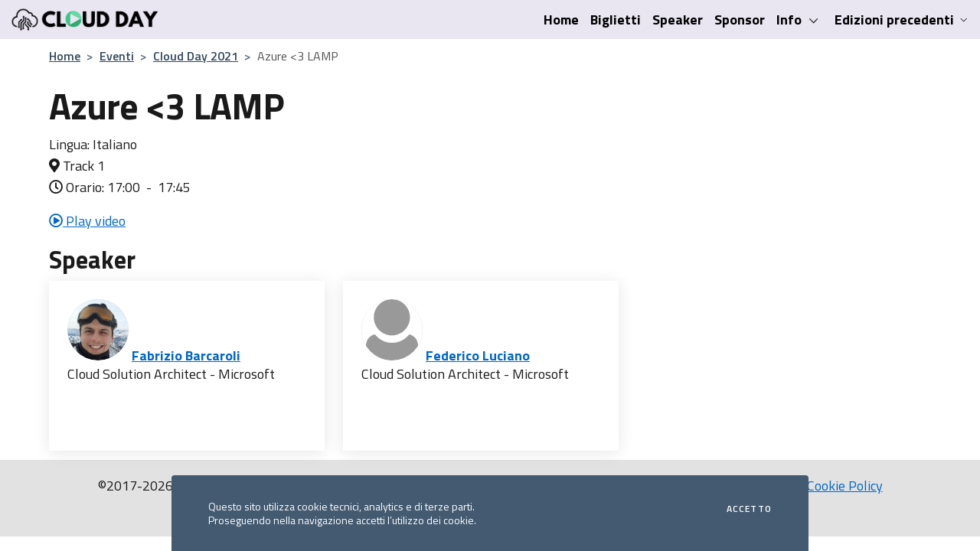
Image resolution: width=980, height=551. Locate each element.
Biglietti (616, 20)
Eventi (117, 56)
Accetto (749, 509)
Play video (87, 221)
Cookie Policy (845, 486)
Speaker (678, 20)
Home (561, 20)
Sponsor (740, 20)
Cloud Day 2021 (196, 56)
